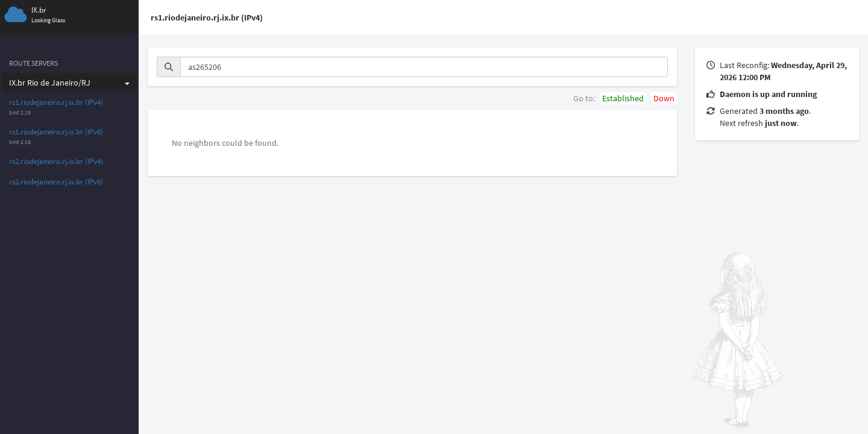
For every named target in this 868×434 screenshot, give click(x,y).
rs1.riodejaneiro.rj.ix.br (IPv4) (56, 102)
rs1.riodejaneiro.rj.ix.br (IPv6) (56, 132)
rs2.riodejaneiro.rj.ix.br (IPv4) (56, 161)
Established (623, 98)
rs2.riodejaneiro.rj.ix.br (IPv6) (56, 182)
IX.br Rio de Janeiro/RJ (69, 83)
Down (664, 98)
